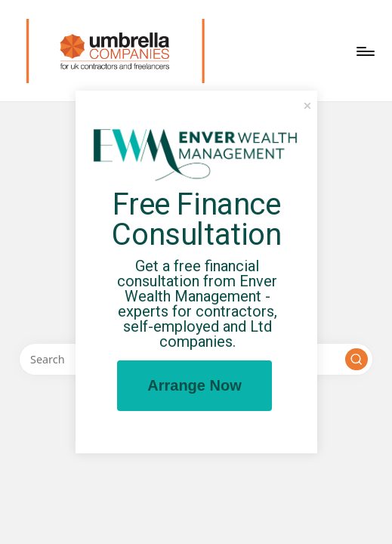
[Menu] (364, 51)
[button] (357, 360)
